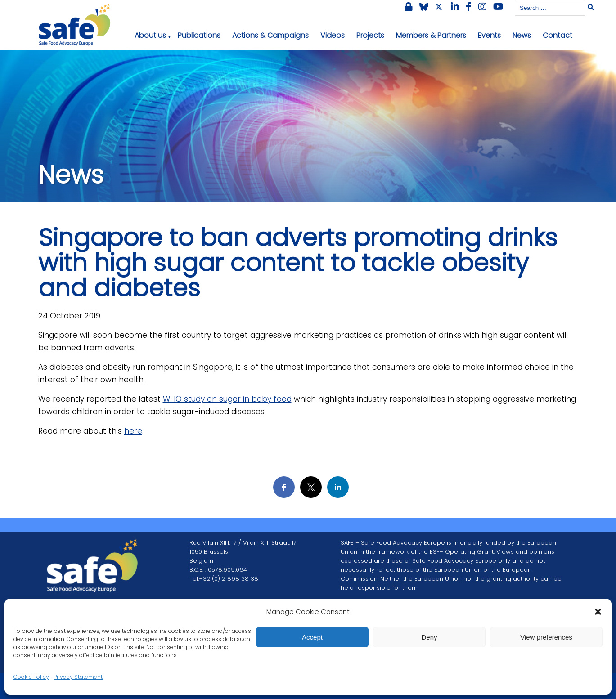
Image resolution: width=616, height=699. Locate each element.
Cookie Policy (31, 677)
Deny (429, 637)
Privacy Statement (78, 677)
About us (150, 35)
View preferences (546, 637)
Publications (199, 35)
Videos (333, 35)
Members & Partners (431, 35)
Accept (312, 637)
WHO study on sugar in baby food (227, 399)
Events (489, 35)
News (522, 35)
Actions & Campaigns (270, 35)
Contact (558, 35)
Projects (370, 35)
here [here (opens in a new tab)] (133, 431)
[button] (598, 612)
